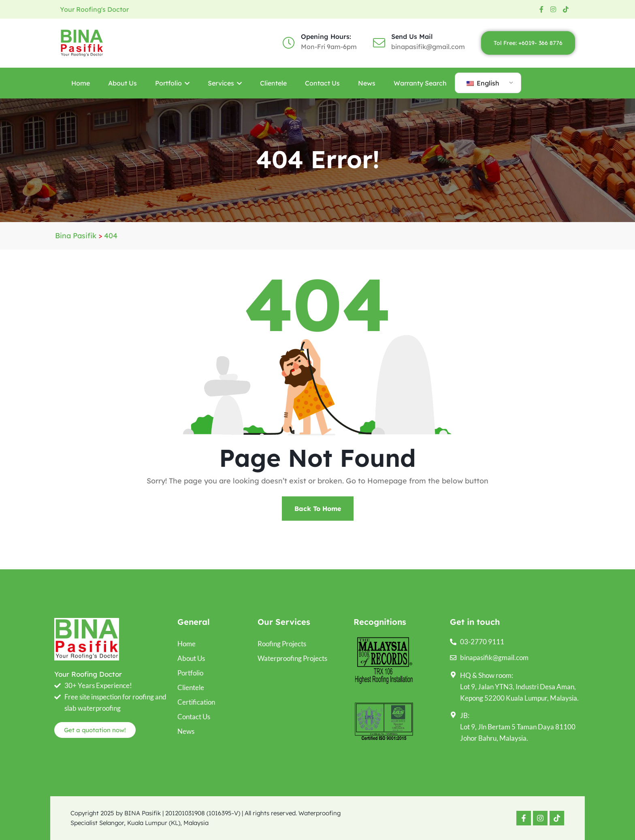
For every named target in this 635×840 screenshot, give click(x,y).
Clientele (273, 83)
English (483, 83)
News (367, 83)
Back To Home (318, 509)
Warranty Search (420, 83)
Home (81, 83)
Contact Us (322, 83)
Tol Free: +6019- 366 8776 (528, 43)
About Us (123, 83)
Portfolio (172, 83)
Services (225, 83)
